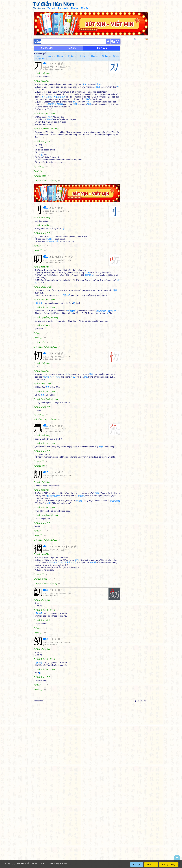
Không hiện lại (169, 865)
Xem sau (151, 865)
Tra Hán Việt (47, 26)
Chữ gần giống (44, 612)
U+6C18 (46, 427)
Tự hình (41, 145)
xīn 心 (62, 355)
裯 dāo (107, 34)
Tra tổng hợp (39, 8)
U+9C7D (46, 711)
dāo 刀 (62, 45)
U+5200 (46, 45)
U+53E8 (46, 223)
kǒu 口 (62, 223)
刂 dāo (50, 34)
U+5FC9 (46, 355)
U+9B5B (46, 662)
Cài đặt (137, 865)
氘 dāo (84, 34)
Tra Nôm (71, 26)
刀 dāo (39, 34)
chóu (61, 580)
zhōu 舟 (63, 509)
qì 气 (62, 427)
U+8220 (46, 509)
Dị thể (40, 150)
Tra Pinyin (102, 26)
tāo (59, 219)
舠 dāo (95, 34)
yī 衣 (62, 583)
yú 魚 (63, 662)
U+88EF (46, 583)
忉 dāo (73, 34)
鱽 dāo (44, 37)
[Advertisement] (77, 330)
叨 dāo (62, 34)
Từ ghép (42, 154)
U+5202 (46, 173)
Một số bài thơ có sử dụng (47, 159)
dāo (49, 41)
